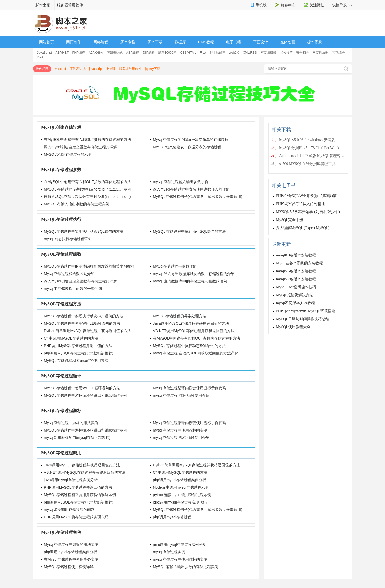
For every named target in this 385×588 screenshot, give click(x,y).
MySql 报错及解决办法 (295, 295)
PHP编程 (79, 53)
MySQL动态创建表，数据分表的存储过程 (187, 147)
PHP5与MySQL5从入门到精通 (300, 204)
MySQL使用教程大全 (293, 327)
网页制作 (74, 42)
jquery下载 (153, 69)
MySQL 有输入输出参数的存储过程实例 (77, 204)
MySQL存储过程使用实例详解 (69, 567)
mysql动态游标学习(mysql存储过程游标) (77, 438)
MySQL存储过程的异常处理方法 (180, 316)
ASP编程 (132, 53)
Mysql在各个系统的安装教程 (299, 263)
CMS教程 (206, 42)
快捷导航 (342, 5)
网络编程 (101, 42)
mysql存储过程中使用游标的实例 (180, 430)
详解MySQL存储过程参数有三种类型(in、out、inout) (87, 197)
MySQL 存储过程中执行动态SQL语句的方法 (189, 231)
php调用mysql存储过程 (172, 517)
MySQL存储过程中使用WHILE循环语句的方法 (82, 323)
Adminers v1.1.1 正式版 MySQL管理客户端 (312, 156)
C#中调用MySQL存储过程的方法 (71, 338)
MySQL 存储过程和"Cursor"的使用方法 (76, 361)
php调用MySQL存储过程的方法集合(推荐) (79, 353)
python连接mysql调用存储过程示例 (182, 495)
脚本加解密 (217, 53)
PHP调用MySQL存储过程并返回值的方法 (78, 346)
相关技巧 (286, 53)
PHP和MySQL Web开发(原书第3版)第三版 (310, 196)
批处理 (111, 69)
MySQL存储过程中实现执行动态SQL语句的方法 (84, 231)
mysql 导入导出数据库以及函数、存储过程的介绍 (194, 274)
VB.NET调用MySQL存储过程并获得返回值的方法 (194, 331)
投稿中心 (288, 5)
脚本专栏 (128, 42)
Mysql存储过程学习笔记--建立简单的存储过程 (191, 139)
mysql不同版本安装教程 (295, 303)
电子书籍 (233, 42)
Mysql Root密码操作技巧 (296, 287)
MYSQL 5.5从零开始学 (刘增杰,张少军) (308, 212)
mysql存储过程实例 (169, 552)
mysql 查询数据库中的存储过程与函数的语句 (190, 281)
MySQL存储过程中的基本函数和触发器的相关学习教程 (89, 266)
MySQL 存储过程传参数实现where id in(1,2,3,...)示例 (87, 189)
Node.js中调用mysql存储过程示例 (181, 487)
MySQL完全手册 (290, 220)
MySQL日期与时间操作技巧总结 (303, 319)
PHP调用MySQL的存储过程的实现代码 (76, 517)
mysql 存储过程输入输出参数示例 (181, 182)
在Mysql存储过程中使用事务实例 (71, 559)
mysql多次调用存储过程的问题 (69, 510)
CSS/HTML (188, 53)
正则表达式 (115, 53)
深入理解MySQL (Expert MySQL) (303, 228)
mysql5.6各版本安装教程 (296, 271)
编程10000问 (167, 53)
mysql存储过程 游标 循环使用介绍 (181, 395)
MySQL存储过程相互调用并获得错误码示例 (80, 495)
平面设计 (261, 42)
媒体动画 (288, 42)
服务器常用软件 (70, 5)
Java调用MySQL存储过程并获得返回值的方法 (191, 323)
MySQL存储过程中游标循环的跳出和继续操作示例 (85, 395)
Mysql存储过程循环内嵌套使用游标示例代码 (189, 388)
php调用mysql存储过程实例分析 (179, 480)
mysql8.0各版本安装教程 (296, 255)
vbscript (60, 69)
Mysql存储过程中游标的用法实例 (71, 423)
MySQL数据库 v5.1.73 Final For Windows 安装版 (312, 148)
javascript (96, 69)
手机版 (261, 5)
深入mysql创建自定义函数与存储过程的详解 (80, 147)
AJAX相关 (96, 53)
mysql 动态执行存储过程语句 (68, 239)
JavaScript (44, 53)
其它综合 (338, 53)
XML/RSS (250, 53)
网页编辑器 (268, 53)
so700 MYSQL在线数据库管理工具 (307, 164)
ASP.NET (62, 53)
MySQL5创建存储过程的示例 (68, 154)
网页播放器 (320, 53)
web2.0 (234, 53)
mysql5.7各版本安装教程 (296, 279)
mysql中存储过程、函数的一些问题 (73, 289)
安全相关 (303, 53)
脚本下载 (155, 42)
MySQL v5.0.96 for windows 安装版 (307, 140)
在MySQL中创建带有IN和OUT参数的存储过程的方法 (87, 139)
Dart (40, 57)
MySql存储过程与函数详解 (175, 266)
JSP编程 (149, 53)
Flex (203, 53)
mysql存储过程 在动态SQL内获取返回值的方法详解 (195, 353)
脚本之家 (43, 5)
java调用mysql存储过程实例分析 (71, 480)
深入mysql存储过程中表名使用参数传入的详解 (191, 189)
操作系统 (315, 42)
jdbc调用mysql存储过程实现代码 (180, 502)
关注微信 (317, 5)
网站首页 (47, 42)
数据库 (180, 42)
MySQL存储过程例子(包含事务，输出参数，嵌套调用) (198, 197)
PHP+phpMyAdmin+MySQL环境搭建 (306, 311)
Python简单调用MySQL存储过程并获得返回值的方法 (87, 331)
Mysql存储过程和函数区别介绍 (69, 274)
